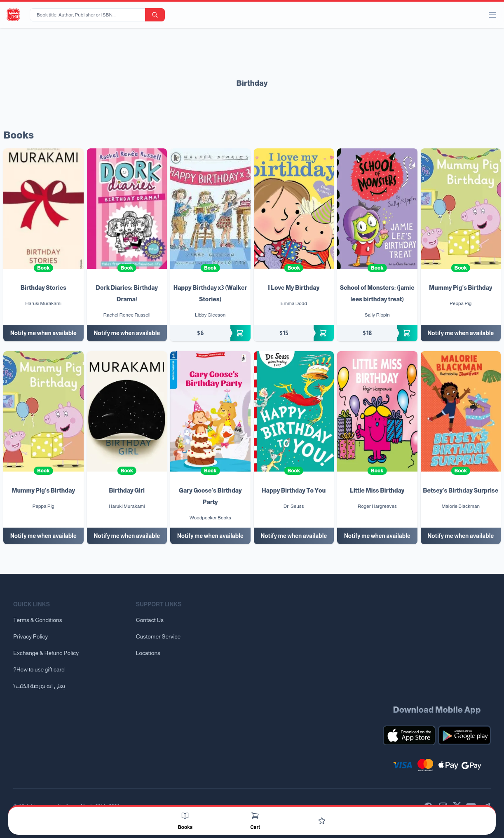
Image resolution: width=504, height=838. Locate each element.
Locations (148, 653)
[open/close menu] (492, 15)
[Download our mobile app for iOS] (409, 735)
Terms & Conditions (38, 620)
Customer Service (158, 636)
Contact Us (150, 620)
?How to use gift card (39, 669)
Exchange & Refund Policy (46, 653)
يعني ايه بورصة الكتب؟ (39, 686)
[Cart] (255, 816)
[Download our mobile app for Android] (464, 735)
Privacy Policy (30, 636)
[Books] (185, 816)
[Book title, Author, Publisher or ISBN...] (89, 15)
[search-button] (155, 15)
